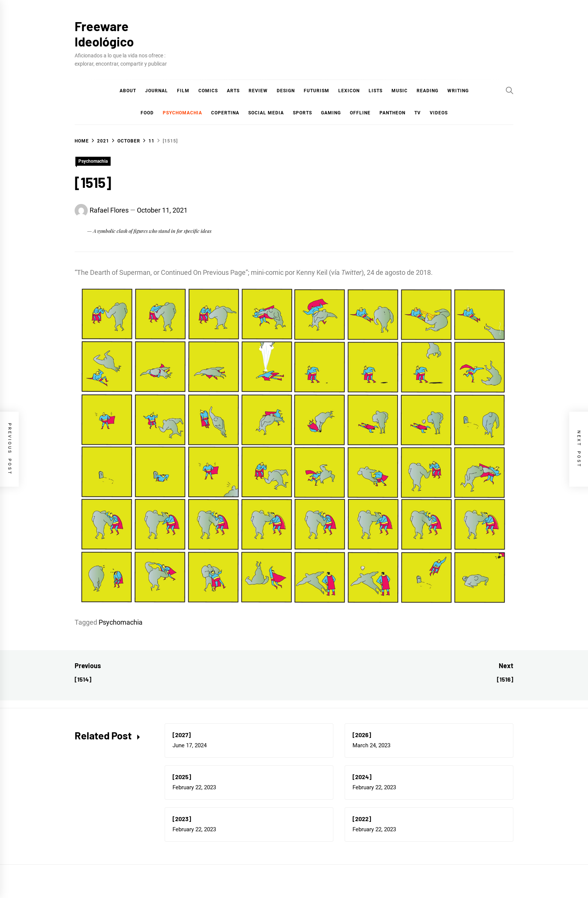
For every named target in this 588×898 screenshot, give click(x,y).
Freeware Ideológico (104, 34)
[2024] (362, 777)
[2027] (182, 735)
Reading (427, 91)
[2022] (362, 819)
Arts (233, 91)
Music (400, 91)
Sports (302, 113)
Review (258, 91)
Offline (360, 113)
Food (147, 113)
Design (286, 91)
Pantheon (392, 113)
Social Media (266, 113)
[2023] (182, 819)
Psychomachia (182, 113)
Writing (458, 91)
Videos (439, 113)
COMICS (208, 91)
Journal (157, 91)
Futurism (316, 91)
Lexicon (349, 91)
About (128, 91)
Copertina (225, 113)
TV (418, 113)
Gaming (331, 113)
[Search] (510, 90)
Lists (376, 91)
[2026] (362, 735)
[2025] (182, 777)
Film (183, 91)
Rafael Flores (109, 210)
